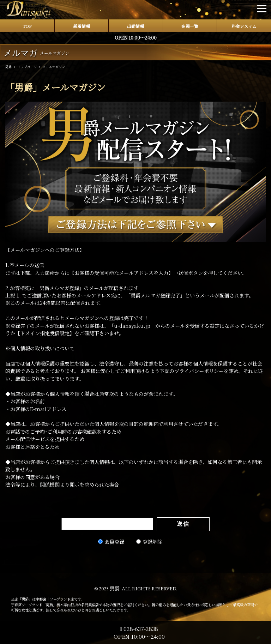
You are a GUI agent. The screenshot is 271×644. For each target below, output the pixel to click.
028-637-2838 (139, 628)
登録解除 (152, 542)
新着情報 (82, 26)
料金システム (244, 26)
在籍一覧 (190, 26)
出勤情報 (135, 26)
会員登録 (114, 542)
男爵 (115, 589)
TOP (27, 26)
